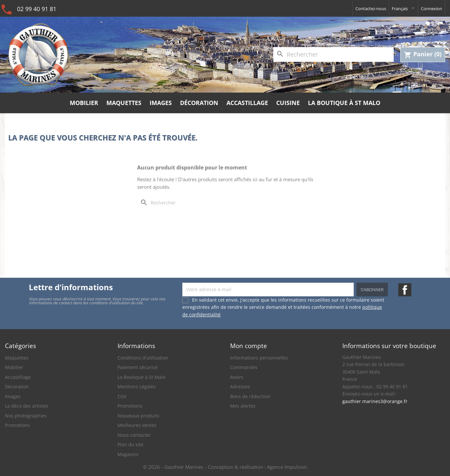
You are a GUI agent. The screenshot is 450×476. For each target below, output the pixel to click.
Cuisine (288, 103)
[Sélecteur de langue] (404, 8)
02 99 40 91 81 (37, 9)
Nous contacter (134, 435)
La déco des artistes (27, 406)
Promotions (17, 425)
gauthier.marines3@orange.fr (375, 401)
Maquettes (124, 103)
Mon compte (249, 346)
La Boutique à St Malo (344, 103)
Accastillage (247, 103)
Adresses (240, 387)
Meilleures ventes (137, 425)
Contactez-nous (371, 9)
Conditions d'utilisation (143, 358)
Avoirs (237, 377)
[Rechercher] (333, 54)
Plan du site (130, 444)
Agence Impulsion (287, 467)
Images (161, 103)
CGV (122, 396)
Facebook (405, 290)
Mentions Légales (137, 387)
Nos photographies (26, 416)
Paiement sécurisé (138, 367)
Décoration (199, 103)
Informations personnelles (259, 358)
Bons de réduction (250, 396)
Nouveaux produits (138, 416)
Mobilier (84, 103)
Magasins (128, 454)
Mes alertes (243, 406)
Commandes (244, 367)
